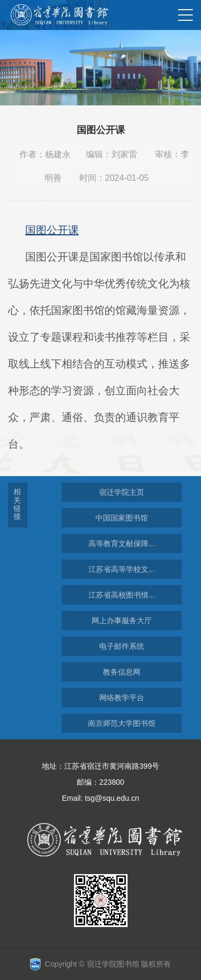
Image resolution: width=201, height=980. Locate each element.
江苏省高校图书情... (122, 595)
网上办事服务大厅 (122, 621)
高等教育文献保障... (122, 543)
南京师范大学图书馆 (122, 723)
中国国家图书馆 (122, 518)
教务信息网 (122, 672)
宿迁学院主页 (122, 492)
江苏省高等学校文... (122, 569)
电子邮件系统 (122, 646)
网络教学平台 (122, 698)
